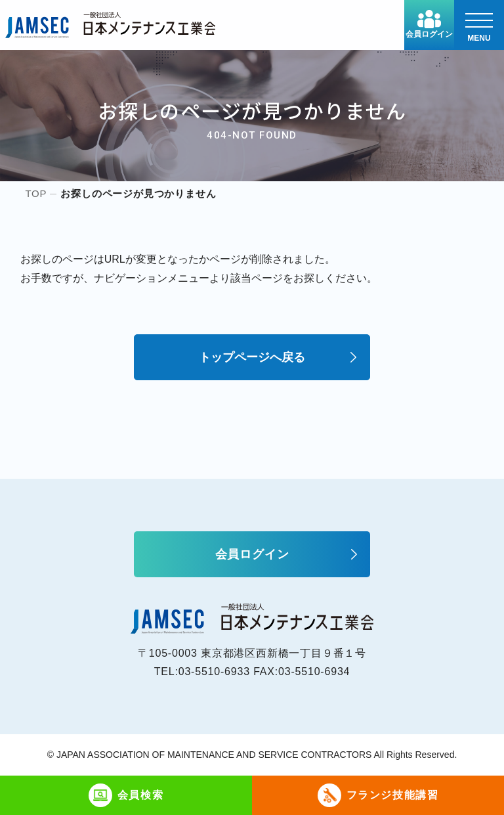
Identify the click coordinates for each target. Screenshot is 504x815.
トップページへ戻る (252, 357)
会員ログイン (429, 24)
